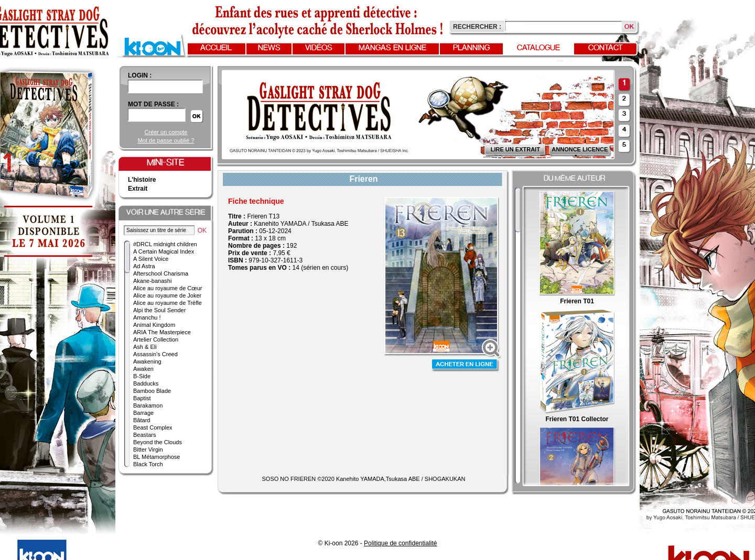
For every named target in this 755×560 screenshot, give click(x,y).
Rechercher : (477, 27)
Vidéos (319, 48)
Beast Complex (153, 427)
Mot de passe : (153, 104)
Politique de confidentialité (400, 543)
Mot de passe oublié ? (166, 140)
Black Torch (148, 464)
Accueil (216, 48)
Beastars (144, 435)
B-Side (142, 376)
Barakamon (148, 405)
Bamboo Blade (152, 391)
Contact (606, 48)
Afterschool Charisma (161, 273)
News (269, 48)
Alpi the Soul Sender (159, 310)
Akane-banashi (152, 281)
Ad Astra (144, 266)
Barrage (143, 413)
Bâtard (142, 420)
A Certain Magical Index (164, 251)
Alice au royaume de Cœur (168, 288)
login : (140, 75)
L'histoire (142, 180)
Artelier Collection (156, 339)
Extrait (138, 189)
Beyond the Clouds (158, 442)
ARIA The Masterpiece (162, 332)
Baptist (142, 398)
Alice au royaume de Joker (167, 295)
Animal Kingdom (154, 325)
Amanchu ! (147, 317)
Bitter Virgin (148, 449)
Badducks (146, 383)
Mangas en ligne (392, 48)
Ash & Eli (145, 347)
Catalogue (538, 48)
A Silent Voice (151, 259)
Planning (471, 48)
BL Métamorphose (157, 457)
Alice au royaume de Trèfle (168, 303)
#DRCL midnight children (165, 244)
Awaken (143, 369)
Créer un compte (166, 132)
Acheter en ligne (466, 365)
